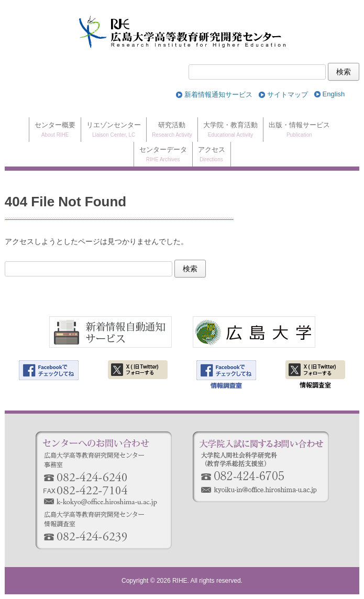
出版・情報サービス (299, 130)
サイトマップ (288, 95)
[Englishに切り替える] (334, 95)
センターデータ (163, 155)
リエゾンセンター (114, 130)
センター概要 (55, 130)
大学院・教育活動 (230, 130)
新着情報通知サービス (218, 95)
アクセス (212, 155)
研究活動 (172, 130)
